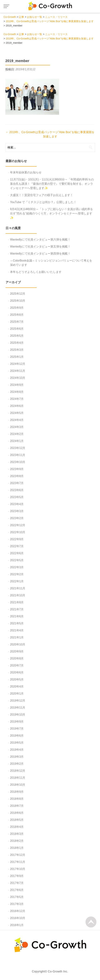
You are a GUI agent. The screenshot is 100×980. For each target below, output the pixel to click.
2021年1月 (17, 637)
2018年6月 (17, 813)
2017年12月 (18, 855)
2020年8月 (17, 658)
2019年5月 (17, 743)
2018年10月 (18, 785)
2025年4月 (17, 343)
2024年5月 (17, 413)
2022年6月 (17, 553)
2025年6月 (17, 329)
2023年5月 (17, 497)
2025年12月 (18, 294)
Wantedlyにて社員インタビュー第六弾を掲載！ (40, 240)
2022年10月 (18, 532)
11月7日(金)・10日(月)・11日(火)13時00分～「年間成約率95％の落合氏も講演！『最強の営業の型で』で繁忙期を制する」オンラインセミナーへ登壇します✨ (52, 184)
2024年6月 (17, 406)
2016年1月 (17, 925)
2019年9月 (17, 722)
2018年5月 (17, 820)
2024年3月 (17, 427)
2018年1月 (17, 848)
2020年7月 (17, 665)
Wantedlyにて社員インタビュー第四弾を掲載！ (40, 254)
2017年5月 (17, 897)
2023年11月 (18, 455)
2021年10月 (18, 595)
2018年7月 (17, 806)
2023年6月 (17, 490)
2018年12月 (18, 771)
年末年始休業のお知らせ (26, 172)
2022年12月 (18, 525)
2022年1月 (17, 581)
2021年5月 (17, 623)
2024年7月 (17, 399)
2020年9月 (17, 651)
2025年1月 (17, 357)
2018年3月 (17, 834)
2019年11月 (18, 708)
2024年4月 (17, 420)
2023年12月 (18, 448)
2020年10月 (18, 644)
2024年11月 (18, 371)
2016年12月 (18, 911)
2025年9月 (17, 308)
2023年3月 (17, 511)
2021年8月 (17, 602)
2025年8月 (17, 315)
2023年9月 (17, 469)
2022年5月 (17, 560)
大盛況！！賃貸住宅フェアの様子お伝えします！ (42, 195)
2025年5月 (17, 336)
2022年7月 (17, 546)
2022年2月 (17, 574)
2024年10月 (18, 378)
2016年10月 (18, 918)
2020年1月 (17, 694)
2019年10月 (18, 715)
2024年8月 (17, 392)
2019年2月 (17, 764)
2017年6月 (17, 890)
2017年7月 (17, 883)
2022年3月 (17, 567)
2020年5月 (17, 680)
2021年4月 (17, 630)
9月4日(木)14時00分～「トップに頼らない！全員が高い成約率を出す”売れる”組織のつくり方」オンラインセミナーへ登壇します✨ (52, 213)
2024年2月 (17, 434)
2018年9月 (17, 792)
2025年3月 (17, 350)
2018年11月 (18, 778)
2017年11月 (18, 862)
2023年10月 (18, 462)
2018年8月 (17, 799)
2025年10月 (18, 301)
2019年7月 (17, 729)
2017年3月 (17, 904)
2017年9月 (17, 876)
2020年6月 (17, 672)
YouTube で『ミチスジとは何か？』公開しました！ (43, 202)
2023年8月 (17, 476)
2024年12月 (18, 364)
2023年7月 (17, 483)
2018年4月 (17, 827)
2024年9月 (17, 385)
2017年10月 (18, 869)
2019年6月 (17, 736)
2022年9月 (17, 539)
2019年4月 (17, 750)
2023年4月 (17, 504)
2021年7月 (17, 609)
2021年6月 (17, 616)
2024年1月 (17, 441)
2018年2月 (17, 841)
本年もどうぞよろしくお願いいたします (36, 272)
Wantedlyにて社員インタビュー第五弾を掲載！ (40, 247)
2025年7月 (17, 322)
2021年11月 (18, 588)
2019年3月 (17, 757)
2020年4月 (17, 687)
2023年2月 (17, 518)
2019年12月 (18, 701)
